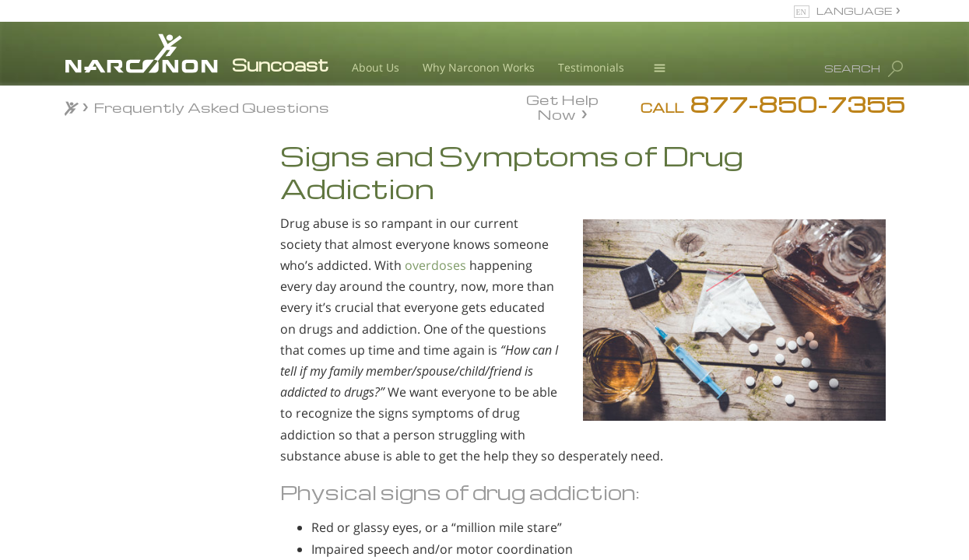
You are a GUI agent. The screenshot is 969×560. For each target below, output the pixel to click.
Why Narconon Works (479, 67)
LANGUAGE (854, 10)
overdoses (435, 265)
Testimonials (591, 67)
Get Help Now (562, 106)
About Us (376, 67)
